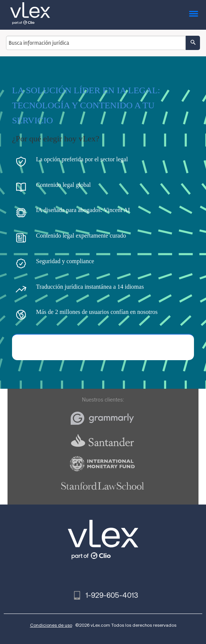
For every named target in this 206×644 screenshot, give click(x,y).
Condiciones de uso (51, 625)
